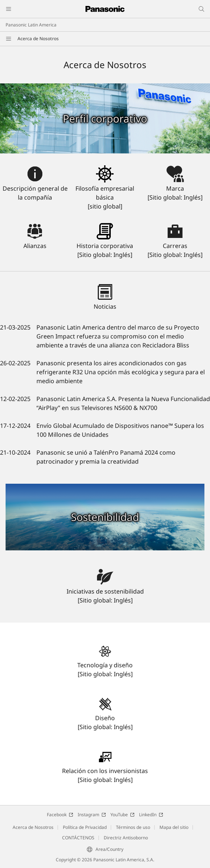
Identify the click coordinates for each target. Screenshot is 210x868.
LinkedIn (151, 815)
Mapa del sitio (174, 827)
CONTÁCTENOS (78, 838)
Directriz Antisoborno (126, 838)
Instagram (92, 815)
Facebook (60, 815)
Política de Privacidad (85, 827)
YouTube (122, 815)
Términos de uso (133, 827)
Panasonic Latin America (31, 25)
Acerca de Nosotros (38, 39)
